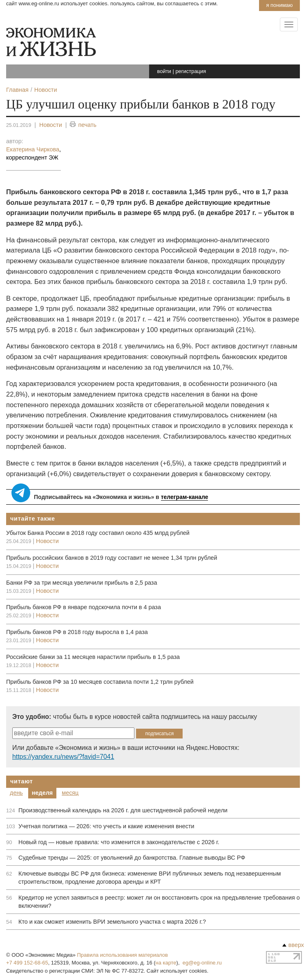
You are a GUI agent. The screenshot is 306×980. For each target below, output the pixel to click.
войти (164, 71)
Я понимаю (279, 5)
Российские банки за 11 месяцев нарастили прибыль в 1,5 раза (93, 657)
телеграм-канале (185, 497)
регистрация (191, 71)
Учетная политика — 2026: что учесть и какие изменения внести (106, 826)
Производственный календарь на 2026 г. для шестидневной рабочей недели (123, 810)
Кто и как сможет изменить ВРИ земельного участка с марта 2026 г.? (112, 922)
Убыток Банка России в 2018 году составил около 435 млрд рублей (98, 533)
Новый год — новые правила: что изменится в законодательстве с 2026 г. (119, 842)
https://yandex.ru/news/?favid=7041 (63, 757)
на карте (166, 963)
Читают (22, 781)
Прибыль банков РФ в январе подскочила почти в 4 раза (84, 607)
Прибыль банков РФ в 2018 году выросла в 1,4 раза (77, 632)
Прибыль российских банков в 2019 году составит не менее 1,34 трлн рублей (112, 558)
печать (83, 125)
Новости (51, 125)
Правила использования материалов (123, 955)
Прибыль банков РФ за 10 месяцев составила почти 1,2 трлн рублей (100, 682)
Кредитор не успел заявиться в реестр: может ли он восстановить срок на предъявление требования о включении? (159, 902)
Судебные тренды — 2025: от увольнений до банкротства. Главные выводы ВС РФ (132, 858)
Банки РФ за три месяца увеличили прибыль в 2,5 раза (82, 583)
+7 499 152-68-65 (27, 963)
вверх (293, 945)
